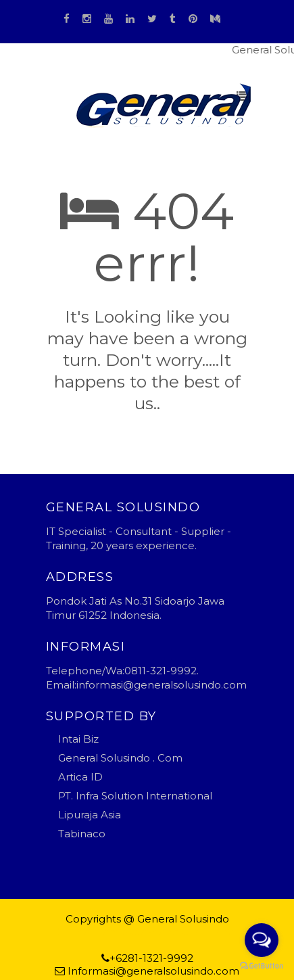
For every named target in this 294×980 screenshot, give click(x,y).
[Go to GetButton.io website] (262, 966)
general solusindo (197, 932)
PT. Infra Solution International (135, 796)
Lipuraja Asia (90, 815)
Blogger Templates (102, 932)
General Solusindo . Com (120, 758)
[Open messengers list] (262, 940)
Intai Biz (78, 739)
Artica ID (80, 777)
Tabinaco (82, 834)
